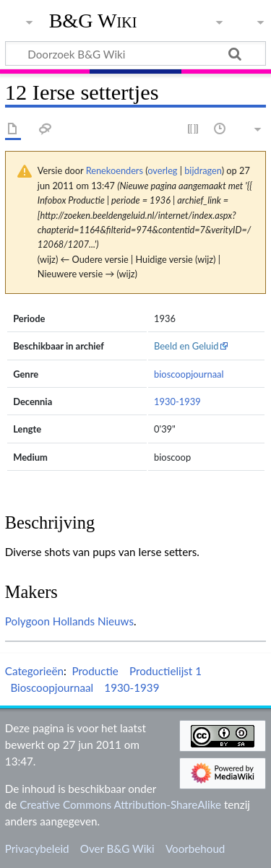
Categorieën (34, 671)
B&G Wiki (93, 21)
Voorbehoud (195, 849)
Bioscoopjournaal (52, 687)
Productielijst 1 (165, 671)
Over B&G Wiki (117, 849)
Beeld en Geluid (186, 346)
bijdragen (203, 170)
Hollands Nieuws (93, 621)
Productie (95, 671)
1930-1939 (177, 402)
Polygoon (27, 621)
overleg (162, 170)
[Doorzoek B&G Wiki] (135, 53)
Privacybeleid (37, 849)
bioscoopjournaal (189, 374)
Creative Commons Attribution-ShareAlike (120, 804)
